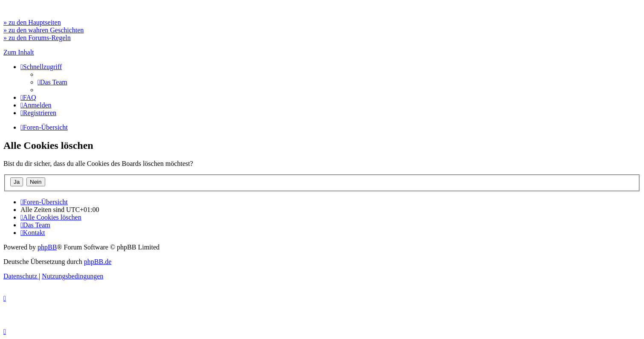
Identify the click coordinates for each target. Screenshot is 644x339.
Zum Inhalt (19, 52)
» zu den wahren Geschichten (44, 30)
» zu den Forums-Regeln (37, 38)
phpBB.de (98, 262)
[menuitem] (52, 82)
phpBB (47, 247)
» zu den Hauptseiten (32, 22)
